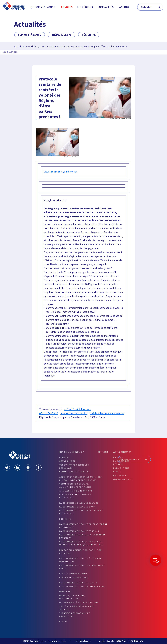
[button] (43, 7)
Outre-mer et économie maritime (79, 602)
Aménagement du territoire (76, 491)
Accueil (18, 46)
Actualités (106, 7)
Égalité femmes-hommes (73, 574)
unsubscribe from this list (74, 413)
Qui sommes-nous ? (42, 7)
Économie (65, 519)
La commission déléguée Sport (77, 507)
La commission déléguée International (83, 586)
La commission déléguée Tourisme (79, 531)
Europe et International (74, 577)
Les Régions (85, 7)
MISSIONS (64, 457)
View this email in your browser (60, 172)
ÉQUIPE (63, 621)
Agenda (124, 7)
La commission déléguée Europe (78, 583)
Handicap (65, 592)
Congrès (67, 7)
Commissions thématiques (75, 472)
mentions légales (83, 641)
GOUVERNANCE (67, 461)
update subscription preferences (107, 413)
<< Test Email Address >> (77, 409)
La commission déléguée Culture (79, 503)
